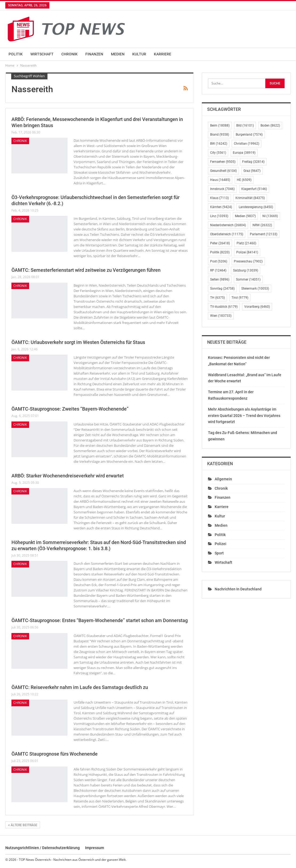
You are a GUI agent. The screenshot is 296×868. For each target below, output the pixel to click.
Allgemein (223, 479)
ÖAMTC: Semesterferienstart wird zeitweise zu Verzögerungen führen (86, 270)
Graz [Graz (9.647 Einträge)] (252, 171)
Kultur (139, 54)
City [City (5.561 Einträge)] (218, 153)
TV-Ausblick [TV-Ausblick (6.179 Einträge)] (224, 307)
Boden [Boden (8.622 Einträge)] (270, 125)
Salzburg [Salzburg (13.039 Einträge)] (246, 270)
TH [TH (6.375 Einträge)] (217, 298)
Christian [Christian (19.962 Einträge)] (247, 144)
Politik (16, 54)
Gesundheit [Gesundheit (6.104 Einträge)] (223, 171)
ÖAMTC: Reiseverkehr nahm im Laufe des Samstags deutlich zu (80, 687)
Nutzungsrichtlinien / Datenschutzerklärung (43, 848)
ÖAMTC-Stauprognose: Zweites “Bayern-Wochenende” (70, 409)
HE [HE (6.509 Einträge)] (244, 180)
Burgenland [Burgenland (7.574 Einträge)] (249, 135)
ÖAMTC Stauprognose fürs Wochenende (55, 754)
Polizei (221, 544)
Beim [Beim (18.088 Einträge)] (220, 125)
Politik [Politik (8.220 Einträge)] (220, 252)
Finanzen (94, 54)
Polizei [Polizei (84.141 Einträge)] (247, 252)
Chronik (69, 54)
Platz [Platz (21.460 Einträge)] (246, 243)
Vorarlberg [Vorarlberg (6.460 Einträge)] (257, 307)
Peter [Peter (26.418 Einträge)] (220, 243)
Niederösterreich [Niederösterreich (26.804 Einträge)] (228, 225)
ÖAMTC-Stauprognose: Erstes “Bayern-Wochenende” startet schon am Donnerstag (100, 620)
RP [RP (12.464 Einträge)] (218, 270)
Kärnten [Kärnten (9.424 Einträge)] (221, 207)
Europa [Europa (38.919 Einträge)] (244, 153)
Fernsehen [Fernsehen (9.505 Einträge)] (223, 162)
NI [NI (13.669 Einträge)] (270, 216)
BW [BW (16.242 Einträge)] (219, 144)
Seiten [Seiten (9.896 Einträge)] (220, 279)
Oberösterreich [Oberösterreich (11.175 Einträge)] (227, 234)
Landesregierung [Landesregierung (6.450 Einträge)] (256, 207)
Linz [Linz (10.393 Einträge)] (219, 216)
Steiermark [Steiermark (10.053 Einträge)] (255, 289)
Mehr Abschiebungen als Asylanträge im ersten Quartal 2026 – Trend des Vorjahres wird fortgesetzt (244, 416)
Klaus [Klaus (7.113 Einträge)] (219, 198)
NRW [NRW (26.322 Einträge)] (262, 225)
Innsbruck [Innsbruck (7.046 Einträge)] (222, 189)
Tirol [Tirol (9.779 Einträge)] (240, 298)
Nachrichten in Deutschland (238, 589)
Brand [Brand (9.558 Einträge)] (220, 135)
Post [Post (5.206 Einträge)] (219, 261)
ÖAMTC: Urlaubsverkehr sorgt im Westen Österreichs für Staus (78, 342)
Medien (118, 54)
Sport (219, 553)
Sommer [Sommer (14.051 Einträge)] (248, 279)
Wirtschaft (42, 54)
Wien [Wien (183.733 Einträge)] (221, 316)
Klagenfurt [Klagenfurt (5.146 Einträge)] (254, 189)
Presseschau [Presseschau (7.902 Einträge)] (248, 261)
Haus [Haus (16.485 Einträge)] (220, 180)
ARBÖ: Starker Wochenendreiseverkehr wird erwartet (68, 476)
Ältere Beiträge (23, 825)
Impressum (95, 848)
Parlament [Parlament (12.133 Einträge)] (264, 234)
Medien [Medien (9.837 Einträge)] (245, 216)
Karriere (163, 54)
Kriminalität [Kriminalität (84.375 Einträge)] (250, 198)
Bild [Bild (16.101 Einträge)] (245, 125)
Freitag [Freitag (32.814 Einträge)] (253, 162)
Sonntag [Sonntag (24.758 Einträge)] (222, 289)
